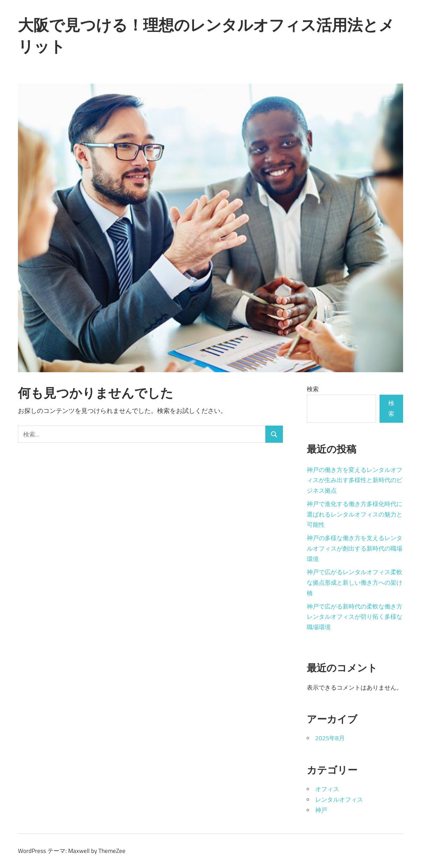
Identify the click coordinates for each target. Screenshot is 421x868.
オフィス (327, 789)
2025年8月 (330, 738)
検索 (313, 389)
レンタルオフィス (339, 800)
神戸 (321, 810)
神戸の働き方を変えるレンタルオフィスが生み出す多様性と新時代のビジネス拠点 (355, 480)
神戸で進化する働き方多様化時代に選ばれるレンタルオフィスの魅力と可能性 (355, 514)
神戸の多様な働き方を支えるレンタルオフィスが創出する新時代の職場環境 (355, 548)
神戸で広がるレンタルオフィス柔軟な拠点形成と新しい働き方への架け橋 (355, 583)
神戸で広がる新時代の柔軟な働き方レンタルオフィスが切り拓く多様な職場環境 (355, 617)
